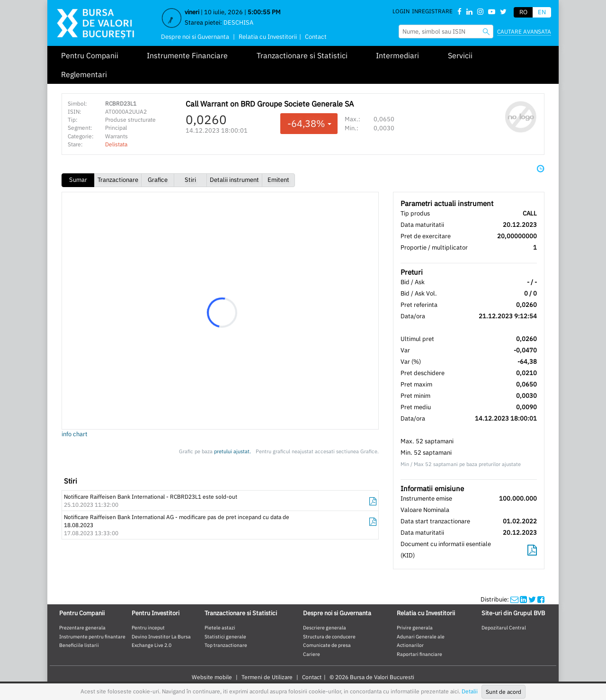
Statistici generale (225, 637)
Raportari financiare (419, 654)
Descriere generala (325, 628)
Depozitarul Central (504, 628)
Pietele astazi (220, 628)
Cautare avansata (524, 31)
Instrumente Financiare (187, 55)
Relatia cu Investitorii (268, 37)
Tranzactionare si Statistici (302, 55)
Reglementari (84, 74)
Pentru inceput (148, 628)
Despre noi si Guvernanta (195, 37)
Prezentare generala (82, 628)
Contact (316, 37)
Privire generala (415, 628)
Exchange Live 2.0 (151, 645)
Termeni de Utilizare (267, 677)
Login (401, 11)
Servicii (460, 55)
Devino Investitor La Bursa (161, 637)
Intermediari (397, 55)
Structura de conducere (329, 637)
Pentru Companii (90, 55)
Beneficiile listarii (79, 645)
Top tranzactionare (226, 645)
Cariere (312, 654)
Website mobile (212, 677)
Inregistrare (432, 11)
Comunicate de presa (327, 645)
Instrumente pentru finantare (92, 637)
